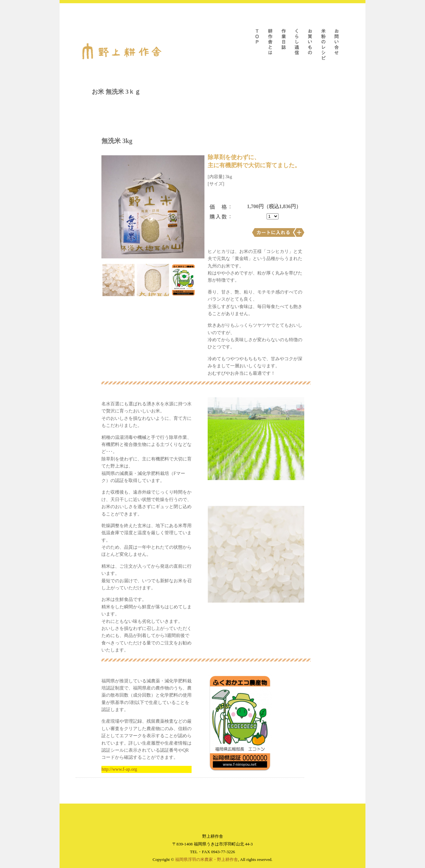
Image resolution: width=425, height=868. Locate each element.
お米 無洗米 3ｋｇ (116, 92)
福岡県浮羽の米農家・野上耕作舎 (207, 859)
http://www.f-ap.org (119, 769)
